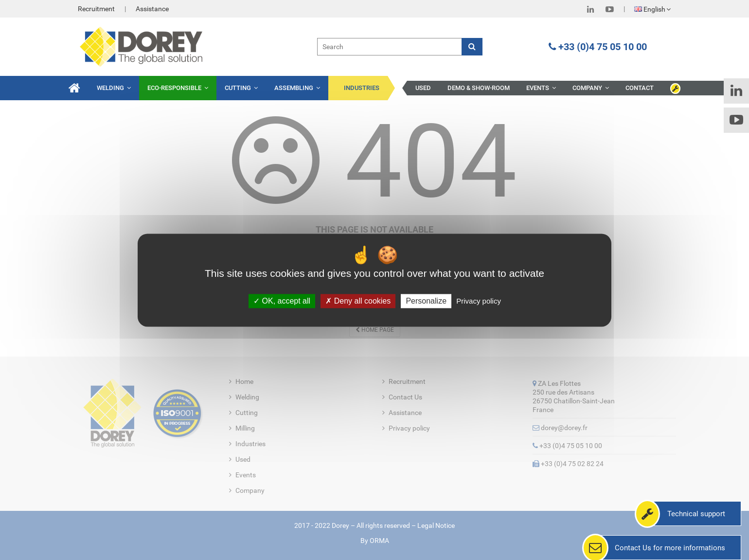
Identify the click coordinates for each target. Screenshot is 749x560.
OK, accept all (282, 301)
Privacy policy (479, 301)
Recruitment (96, 9)
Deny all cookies (358, 301)
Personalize (426, 301)
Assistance (152, 9)
